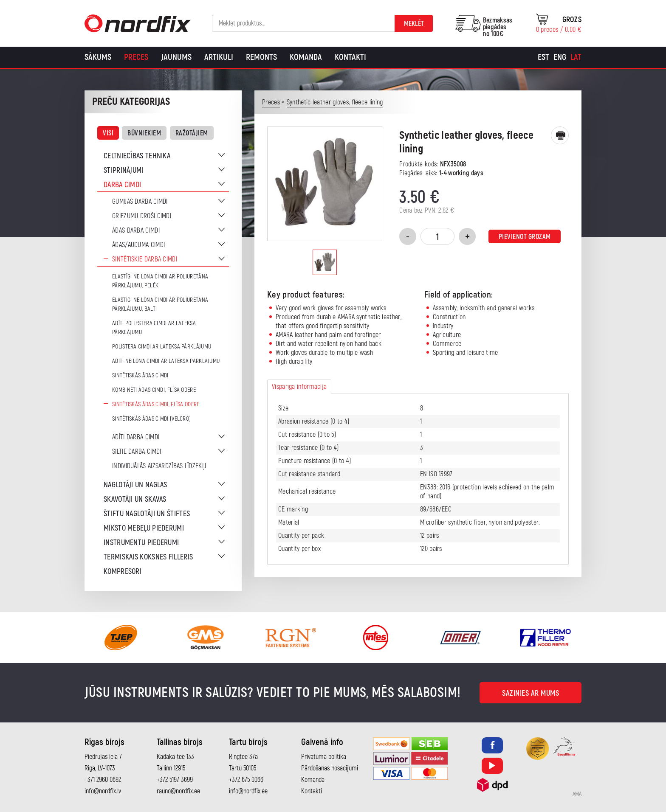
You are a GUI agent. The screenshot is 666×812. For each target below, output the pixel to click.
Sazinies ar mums (531, 693)
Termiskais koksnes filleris (148, 557)
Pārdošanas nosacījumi (330, 768)
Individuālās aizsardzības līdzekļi (159, 466)
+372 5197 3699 (175, 780)
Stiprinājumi (124, 170)
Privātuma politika (324, 757)
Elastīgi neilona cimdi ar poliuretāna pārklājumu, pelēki (160, 281)
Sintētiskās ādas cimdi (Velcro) (151, 419)
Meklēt (414, 24)
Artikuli (219, 57)
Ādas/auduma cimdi (138, 245)
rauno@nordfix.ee (178, 791)
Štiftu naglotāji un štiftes (147, 514)
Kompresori (123, 572)
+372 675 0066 (246, 780)
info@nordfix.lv (103, 791)
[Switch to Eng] (560, 57)
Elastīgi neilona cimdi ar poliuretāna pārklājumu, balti (160, 304)
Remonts (261, 57)
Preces (136, 57)
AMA (577, 794)
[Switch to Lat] (576, 57)
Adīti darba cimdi (136, 437)
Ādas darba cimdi (136, 230)
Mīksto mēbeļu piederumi (144, 528)
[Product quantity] (437, 236)
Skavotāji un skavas (135, 499)
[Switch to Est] (543, 57)
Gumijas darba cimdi (140, 202)
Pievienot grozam (525, 237)
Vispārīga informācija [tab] (299, 387)
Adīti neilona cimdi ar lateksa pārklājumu (166, 361)
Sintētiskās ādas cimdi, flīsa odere (156, 404)
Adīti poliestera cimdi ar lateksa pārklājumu (154, 328)
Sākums (98, 57)
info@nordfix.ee (248, 791)
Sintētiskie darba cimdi (145, 259)
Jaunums (176, 57)
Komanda (306, 57)
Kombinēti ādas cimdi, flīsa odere (154, 390)
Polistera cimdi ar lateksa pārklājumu (162, 347)
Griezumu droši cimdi (142, 216)
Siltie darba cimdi (137, 452)
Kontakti (350, 57)
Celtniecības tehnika (137, 156)
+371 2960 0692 (103, 780)
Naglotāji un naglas (135, 485)
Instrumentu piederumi (141, 543)
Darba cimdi (122, 185)
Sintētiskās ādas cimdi (140, 375)
